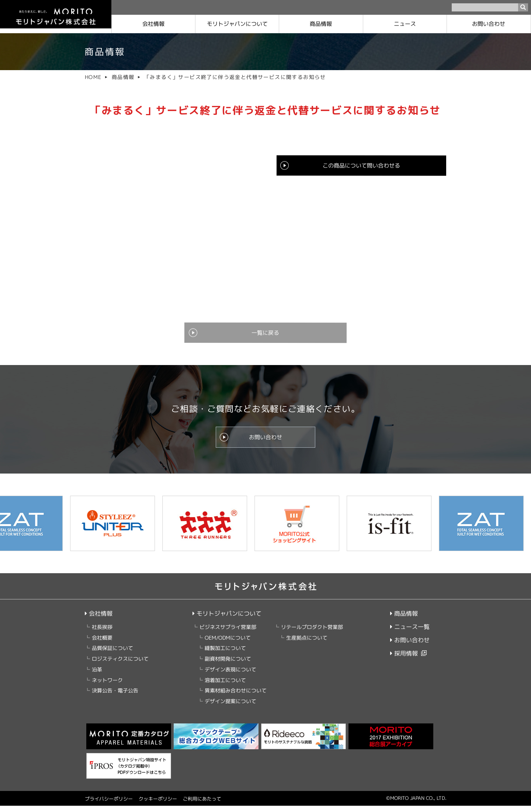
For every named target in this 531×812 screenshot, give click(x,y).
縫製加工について (225, 655)
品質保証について (112, 655)
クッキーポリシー (158, 805)
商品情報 (321, 24)
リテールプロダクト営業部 (312, 633)
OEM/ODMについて (227, 644)
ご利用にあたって (202, 805)
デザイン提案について (230, 707)
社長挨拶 (102, 633)
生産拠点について (306, 644)
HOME (93, 77)
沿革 (97, 676)
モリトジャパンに (237, 24)
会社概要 (102, 644)
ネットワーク (107, 686)
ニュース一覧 (410, 633)
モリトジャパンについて (227, 620)
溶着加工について (225, 686)
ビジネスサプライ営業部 (228, 633)
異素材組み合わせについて (235, 697)
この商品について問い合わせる (361, 166)
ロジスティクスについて (120, 665)
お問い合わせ (489, 24)
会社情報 (153, 24)
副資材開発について (228, 665)
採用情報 (404, 660)
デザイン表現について (230, 676)
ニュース (405, 24)
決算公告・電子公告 (115, 697)
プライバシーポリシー (109, 805)
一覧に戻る (265, 336)
